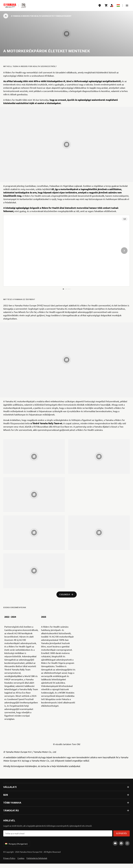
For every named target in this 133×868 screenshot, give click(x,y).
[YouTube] (115, 843)
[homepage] (10, 5)
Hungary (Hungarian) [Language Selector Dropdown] (16, 844)
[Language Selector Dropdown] (118, 5)
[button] (127, 5)
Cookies (21, 858)
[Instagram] (127, 843)
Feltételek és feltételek (37, 858)
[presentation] (66, 251)
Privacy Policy (9, 858)
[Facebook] (121, 843)
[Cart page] (106, 5)
